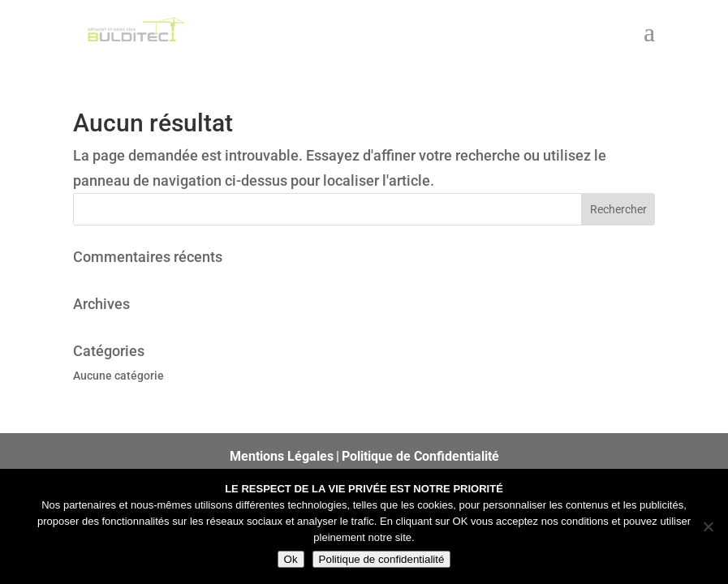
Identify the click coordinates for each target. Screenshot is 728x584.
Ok (291, 559)
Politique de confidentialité (382, 559)
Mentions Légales (282, 456)
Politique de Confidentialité (420, 456)
